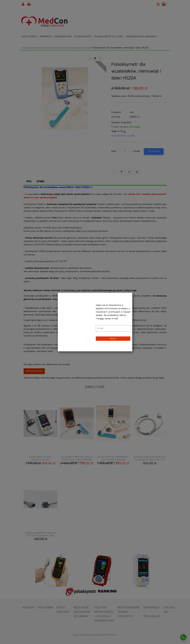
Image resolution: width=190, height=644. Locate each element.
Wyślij (113, 339)
